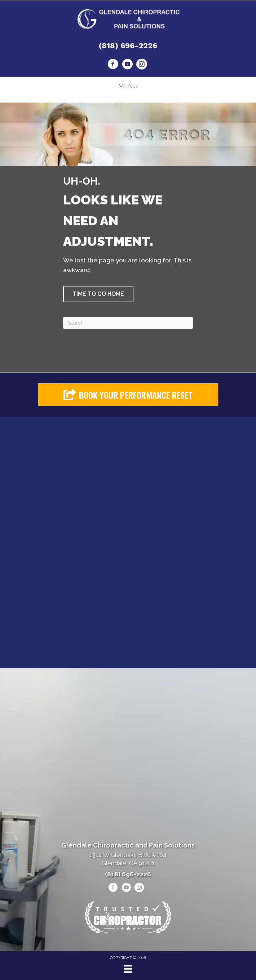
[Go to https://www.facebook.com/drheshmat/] (113, 65)
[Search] (128, 323)
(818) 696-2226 (128, 46)
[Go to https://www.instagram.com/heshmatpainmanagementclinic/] (142, 65)
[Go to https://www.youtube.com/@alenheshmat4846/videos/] (127, 65)
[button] (98, 294)
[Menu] (128, 969)
